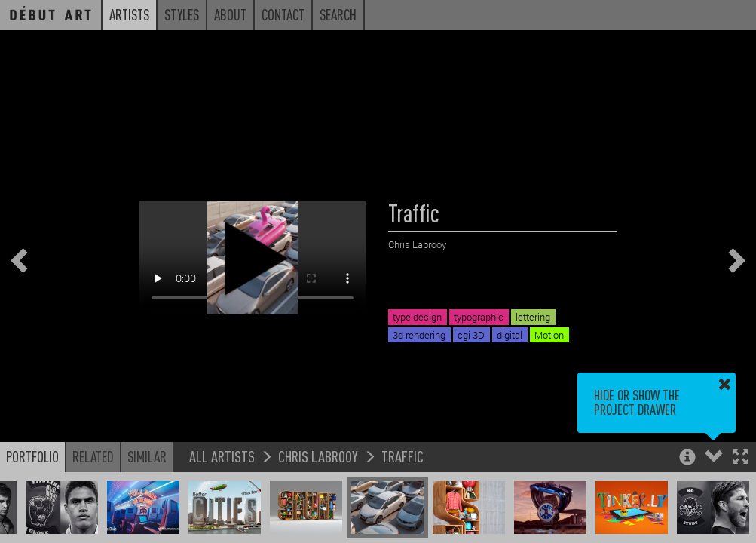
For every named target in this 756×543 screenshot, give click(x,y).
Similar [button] (147, 456)
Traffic (402, 456)
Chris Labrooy (318, 456)
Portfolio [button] (32, 456)
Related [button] (93, 456)
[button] (741, 458)
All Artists (222, 456)
